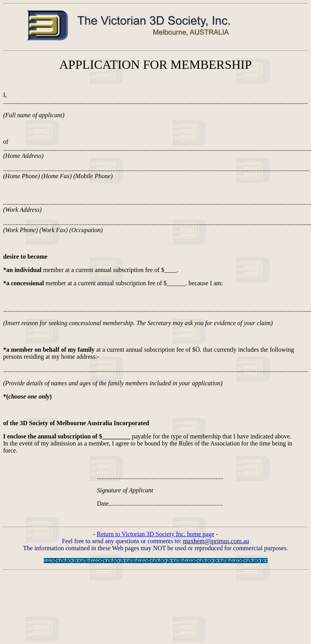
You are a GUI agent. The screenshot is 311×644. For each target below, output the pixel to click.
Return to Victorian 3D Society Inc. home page (156, 534)
